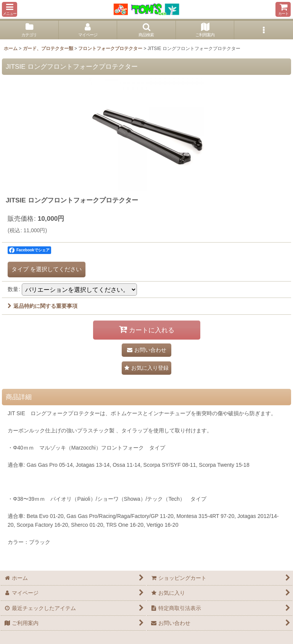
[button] (10, 9)
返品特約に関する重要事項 (43, 306)
